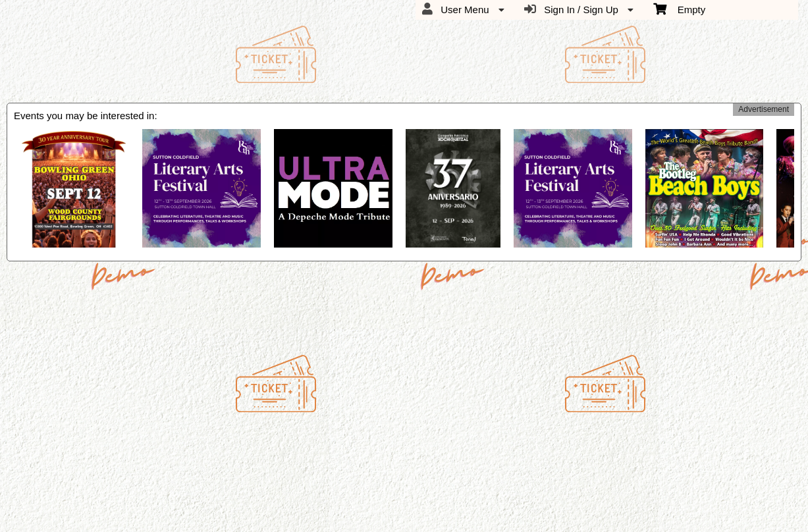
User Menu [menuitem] (463, 9)
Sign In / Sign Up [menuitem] (579, 9)
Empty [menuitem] (679, 9)
